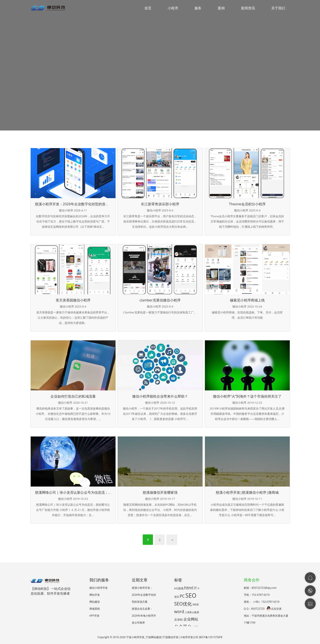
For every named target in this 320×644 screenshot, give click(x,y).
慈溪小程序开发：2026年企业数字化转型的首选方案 (76, 204)
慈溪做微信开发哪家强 (160, 492)
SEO (191, 595)
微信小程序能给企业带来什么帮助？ (160, 396)
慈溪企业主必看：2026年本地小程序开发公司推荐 (144, 616)
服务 (198, 8)
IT (195, 588)
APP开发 (94, 616)
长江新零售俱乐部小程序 (160, 204)
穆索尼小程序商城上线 (247, 300)
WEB (196, 604)
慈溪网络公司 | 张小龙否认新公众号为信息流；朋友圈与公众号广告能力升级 (94, 492)
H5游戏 (179, 588)
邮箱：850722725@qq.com (260, 588)
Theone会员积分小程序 (247, 204)
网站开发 (95, 595)
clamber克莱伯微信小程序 (160, 300)
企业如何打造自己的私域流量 (73, 396)
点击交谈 (274, 609)
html (189, 588)
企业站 (178, 619)
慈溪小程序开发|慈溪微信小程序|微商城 (247, 492)
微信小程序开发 (99, 588)
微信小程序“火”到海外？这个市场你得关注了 (247, 396)
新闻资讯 (248, 8)
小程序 (173, 8)
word (179, 612)
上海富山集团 (192, 612)
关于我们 (278, 8)
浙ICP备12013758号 (211, 637)
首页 (148, 8)
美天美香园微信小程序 (73, 300)
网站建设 (95, 602)
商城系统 (95, 609)
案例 (221, 8)
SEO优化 (183, 604)
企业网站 (191, 619)
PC (182, 596)
